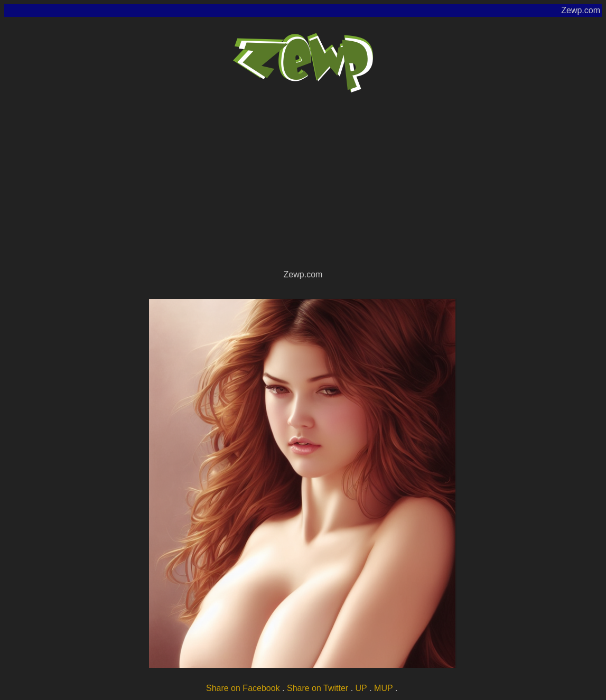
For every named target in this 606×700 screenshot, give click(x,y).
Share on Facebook (243, 688)
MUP (384, 688)
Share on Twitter (318, 688)
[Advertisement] (303, 188)
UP (361, 688)
